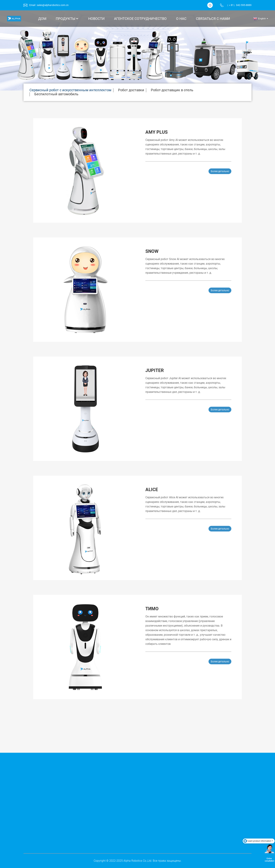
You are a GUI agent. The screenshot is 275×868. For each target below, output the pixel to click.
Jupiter (155, 370)
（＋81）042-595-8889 (239, 5)
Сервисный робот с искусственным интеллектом (70, 90)
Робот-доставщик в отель (172, 90)
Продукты (67, 19)
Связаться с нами (213, 19)
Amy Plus (157, 132)
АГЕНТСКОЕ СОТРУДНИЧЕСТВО (140, 19)
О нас (181, 19)
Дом (42, 19)
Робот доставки (131, 90)
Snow (152, 251)
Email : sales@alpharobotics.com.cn (49, 5)
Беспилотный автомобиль (56, 94)
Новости (96, 19)
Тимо (152, 609)
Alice (152, 490)
